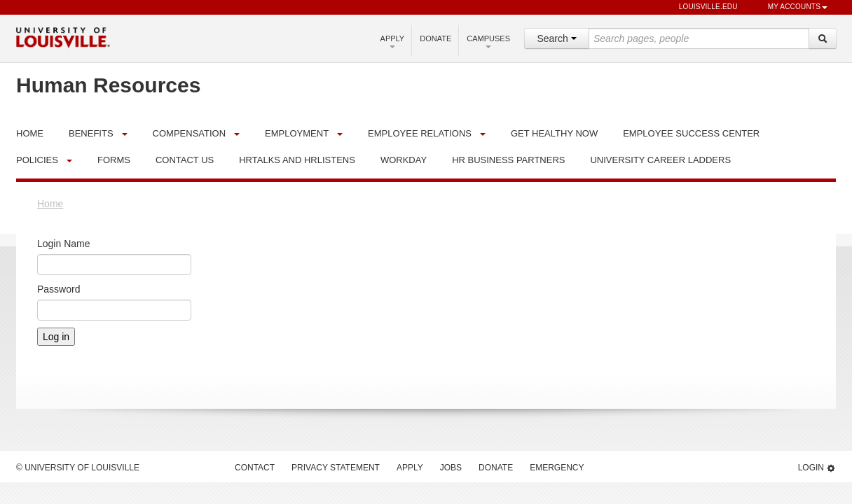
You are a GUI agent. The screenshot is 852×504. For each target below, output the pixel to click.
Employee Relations (420, 133)
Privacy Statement (336, 468)
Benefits (91, 133)
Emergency (557, 468)
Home (50, 204)
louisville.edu (702, 8)
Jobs (451, 468)
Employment (297, 133)
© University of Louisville (78, 468)
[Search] (823, 38)
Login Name (64, 244)
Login (817, 468)
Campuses (488, 41)
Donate (435, 38)
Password (59, 289)
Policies (37, 160)
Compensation (190, 133)
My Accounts (791, 8)
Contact (255, 468)
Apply (393, 41)
